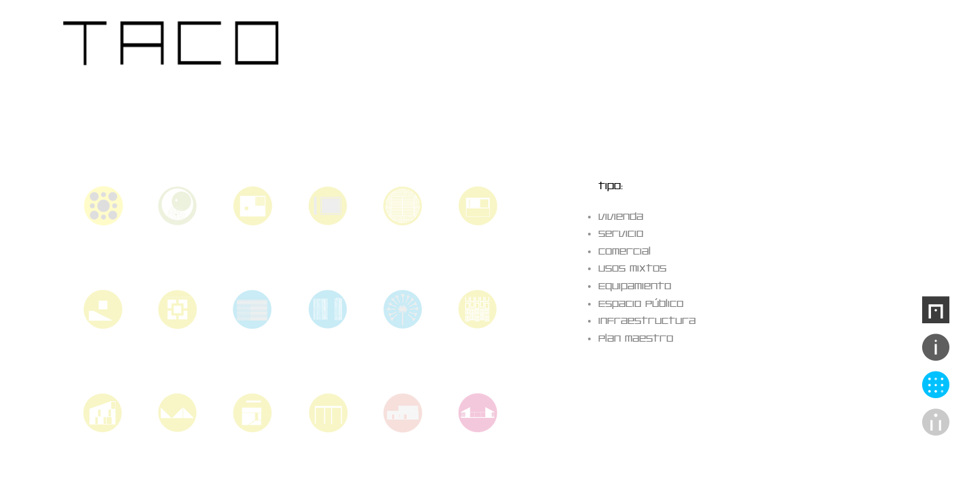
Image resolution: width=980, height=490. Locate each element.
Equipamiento (635, 286)
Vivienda (621, 217)
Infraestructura (647, 321)
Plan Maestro (636, 339)
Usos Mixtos (632, 268)
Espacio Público (641, 304)
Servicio (621, 234)
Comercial (624, 251)
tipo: (611, 186)
